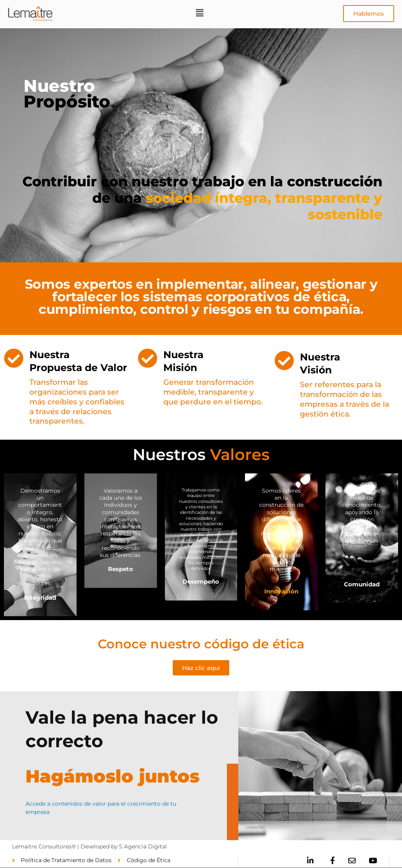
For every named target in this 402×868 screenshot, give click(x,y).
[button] (200, 14)
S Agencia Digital (143, 846)
